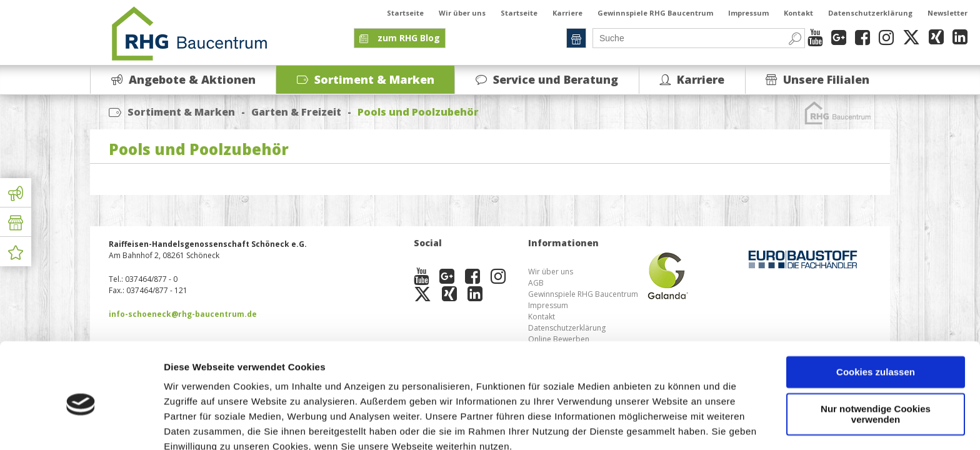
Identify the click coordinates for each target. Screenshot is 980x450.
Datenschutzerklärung (870, 13)
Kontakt (798, 13)
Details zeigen (195, 425)
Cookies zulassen (876, 317)
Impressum (748, 13)
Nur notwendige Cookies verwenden (876, 358)
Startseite (405, 13)
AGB (536, 283)
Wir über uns (462, 13)
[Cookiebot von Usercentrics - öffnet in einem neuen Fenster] (81, 426)
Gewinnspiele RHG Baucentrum (655, 13)
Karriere (567, 13)
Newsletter (947, 13)
